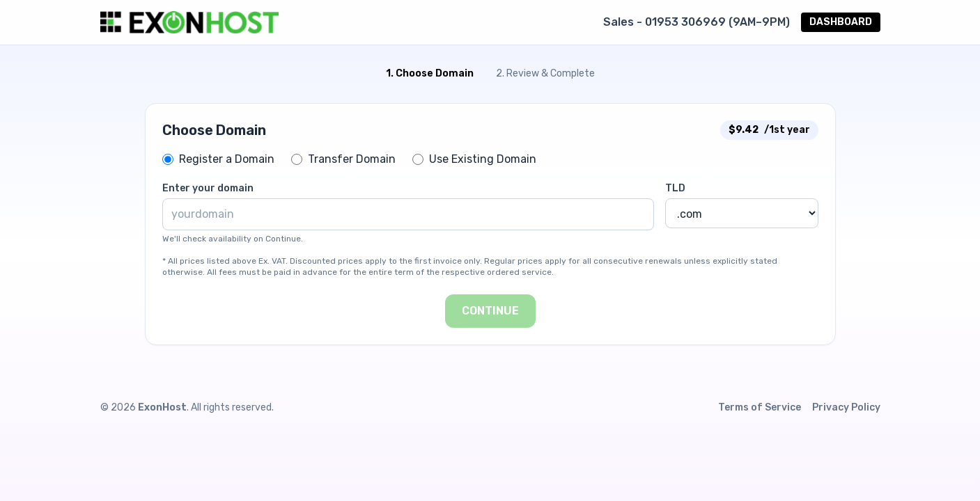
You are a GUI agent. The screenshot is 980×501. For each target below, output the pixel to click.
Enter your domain (208, 188)
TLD (675, 188)
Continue (490, 311)
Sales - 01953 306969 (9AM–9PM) (697, 22)
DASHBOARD (841, 22)
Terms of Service (760, 407)
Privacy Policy (846, 407)
